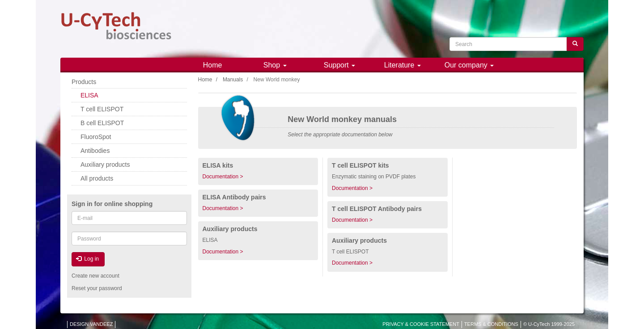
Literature (402, 65)
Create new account (95, 276)
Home (213, 65)
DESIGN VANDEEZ (91, 324)
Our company (469, 65)
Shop (275, 65)
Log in (87, 259)
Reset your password (97, 288)
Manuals (233, 80)
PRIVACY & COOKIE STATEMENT (421, 324)
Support (339, 65)
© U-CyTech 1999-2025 (549, 324)
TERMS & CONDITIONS (491, 324)
